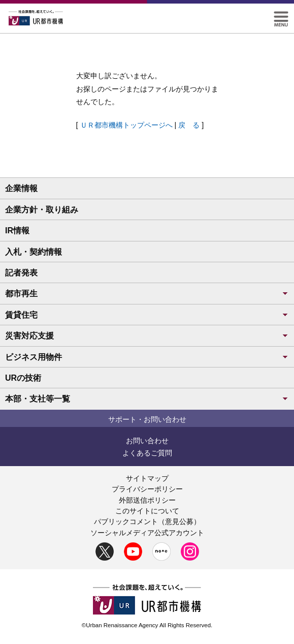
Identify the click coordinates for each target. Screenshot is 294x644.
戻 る (189, 125)
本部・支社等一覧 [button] (147, 399)
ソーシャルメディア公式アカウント (147, 533)
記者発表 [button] (21, 273)
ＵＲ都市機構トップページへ (126, 125)
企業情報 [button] (21, 188)
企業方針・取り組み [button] (42, 210)
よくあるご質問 (147, 453)
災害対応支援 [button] (147, 336)
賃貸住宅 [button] (147, 315)
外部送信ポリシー (147, 500)
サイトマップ (147, 478)
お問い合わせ (147, 441)
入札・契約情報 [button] (34, 252)
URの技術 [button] (23, 378)
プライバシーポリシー (147, 489)
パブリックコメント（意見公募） (147, 522)
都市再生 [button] (147, 294)
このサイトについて (147, 511)
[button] (281, 16)
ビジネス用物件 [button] (147, 357)
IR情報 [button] (17, 231)
